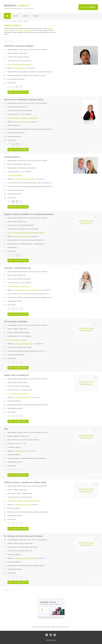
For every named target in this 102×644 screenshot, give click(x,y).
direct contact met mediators (23, 30)
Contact (36, 16)
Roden (15, 382)
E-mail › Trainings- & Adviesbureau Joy (19, 286)
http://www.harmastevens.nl (21, 122)
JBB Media (49, 640)
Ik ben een (88, 7)
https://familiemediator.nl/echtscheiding (24, 179)
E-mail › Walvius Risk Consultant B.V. (18, 394)
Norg (15, 275)
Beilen (15, 222)
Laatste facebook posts (15, 137)
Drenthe (10, 53)
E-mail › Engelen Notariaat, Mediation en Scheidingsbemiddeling (26, 233)
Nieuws (16, 16)
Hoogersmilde (18, 164)
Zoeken (26, 16)
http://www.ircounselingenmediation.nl (24, 344)
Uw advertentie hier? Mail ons (51, 617)
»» (21, 41)
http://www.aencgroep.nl (20, 451)
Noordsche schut (18, 543)
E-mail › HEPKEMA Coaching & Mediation (20, 64)
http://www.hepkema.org (20, 68)
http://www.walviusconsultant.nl (22, 397)
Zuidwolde (16, 436)
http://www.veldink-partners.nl (21, 505)
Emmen (16, 107)
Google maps (24, 53)
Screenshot (32, 68)
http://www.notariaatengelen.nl (22, 236)
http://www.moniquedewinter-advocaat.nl (24, 558)
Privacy (55, 640)
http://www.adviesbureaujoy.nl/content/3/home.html (27, 290)
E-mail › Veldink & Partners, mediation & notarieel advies (24, 501)
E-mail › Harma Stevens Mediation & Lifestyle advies (23, 118)
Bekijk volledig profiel (18, 92)
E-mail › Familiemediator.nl (15, 175)
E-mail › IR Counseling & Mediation (18, 340)
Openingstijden (13, 247)
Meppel (16, 53)
